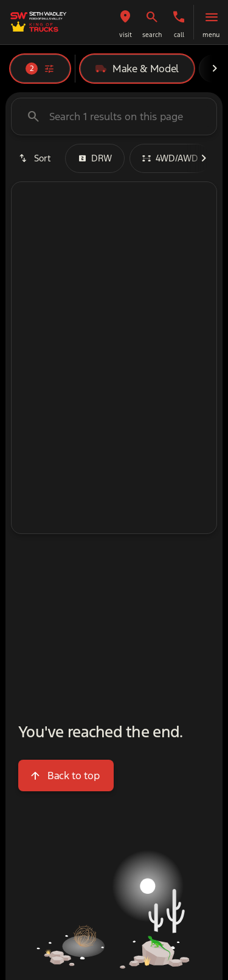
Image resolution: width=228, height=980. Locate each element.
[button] (125, 22)
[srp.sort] (36, 158)
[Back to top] (66, 776)
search (152, 35)
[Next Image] (215, 69)
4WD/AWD (170, 158)
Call (179, 35)
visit (126, 35)
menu (211, 35)
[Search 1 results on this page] (114, 117)
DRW (95, 158)
